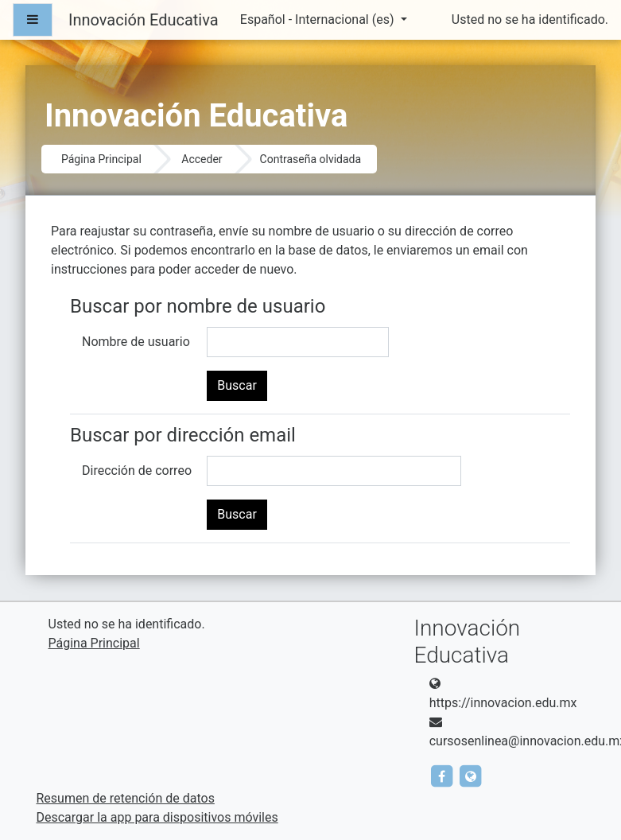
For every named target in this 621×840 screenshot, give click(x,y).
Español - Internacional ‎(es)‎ (319, 19)
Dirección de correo (137, 471)
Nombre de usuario (136, 342)
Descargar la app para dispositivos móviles (157, 817)
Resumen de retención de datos (126, 798)
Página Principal (101, 159)
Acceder (202, 159)
